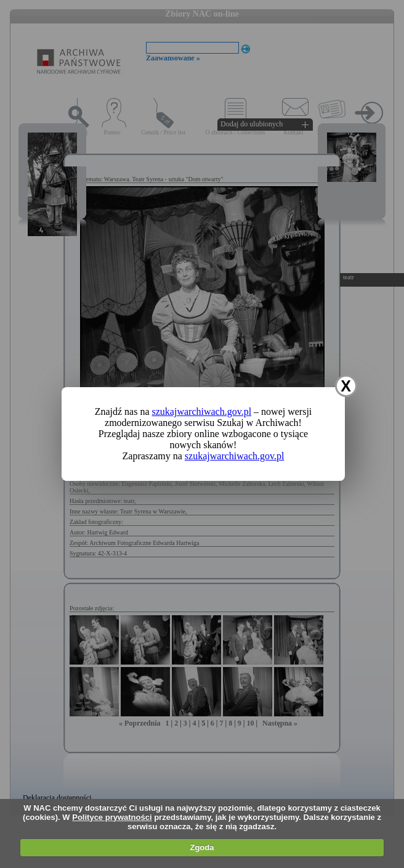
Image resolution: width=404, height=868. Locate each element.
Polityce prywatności (112, 817)
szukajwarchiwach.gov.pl (202, 411)
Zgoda (202, 847)
